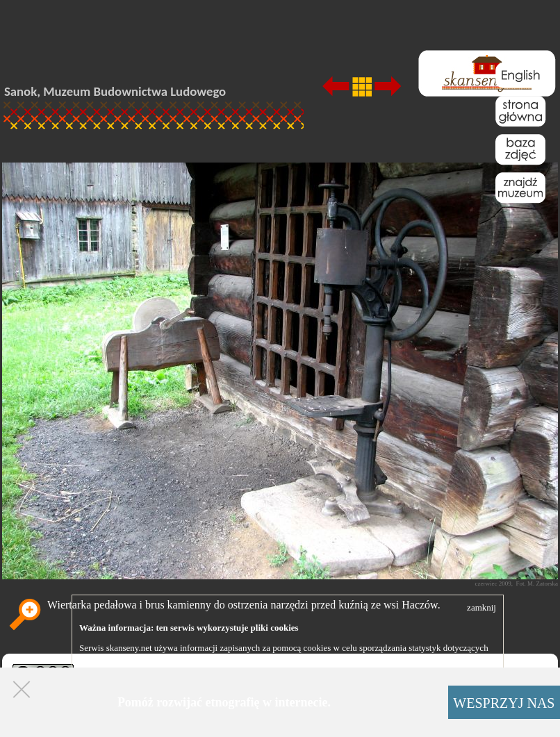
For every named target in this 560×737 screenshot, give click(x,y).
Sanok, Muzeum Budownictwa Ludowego (115, 91)
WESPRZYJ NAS (504, 703)
